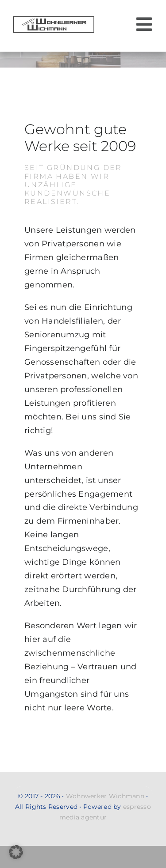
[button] (16, 852)
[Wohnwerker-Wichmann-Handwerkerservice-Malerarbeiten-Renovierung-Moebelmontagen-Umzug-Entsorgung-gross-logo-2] (54, 20)
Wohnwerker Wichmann (105, 796)
